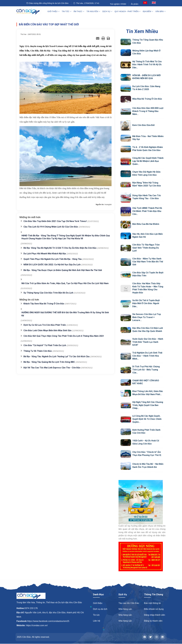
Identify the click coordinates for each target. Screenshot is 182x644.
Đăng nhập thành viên (155, 615)
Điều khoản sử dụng (154, 609)
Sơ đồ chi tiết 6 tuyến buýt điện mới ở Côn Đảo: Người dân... (146, 303)
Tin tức (96, 615)
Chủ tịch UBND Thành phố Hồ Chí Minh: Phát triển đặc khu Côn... (147, 211)
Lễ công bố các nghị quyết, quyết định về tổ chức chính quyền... (147, 419)
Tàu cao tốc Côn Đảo (129, 603)
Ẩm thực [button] (79, 11)
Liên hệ (97, 621)
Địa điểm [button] (148, 11)
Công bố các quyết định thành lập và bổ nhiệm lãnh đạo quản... (148, 161)
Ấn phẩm (135, 4)
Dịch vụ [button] (107, 11)
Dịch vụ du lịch (100, 609)
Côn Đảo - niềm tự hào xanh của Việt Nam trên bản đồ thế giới (148, 262)
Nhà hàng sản (125, 609)
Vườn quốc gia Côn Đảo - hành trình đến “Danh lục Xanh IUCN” (148, 342)
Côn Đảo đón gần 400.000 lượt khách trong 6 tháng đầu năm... (148, 111)
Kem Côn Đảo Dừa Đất (143, 125)
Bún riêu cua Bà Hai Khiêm (146, 224)
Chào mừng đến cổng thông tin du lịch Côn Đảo (47, 3)
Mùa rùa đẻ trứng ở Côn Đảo (147, 99)
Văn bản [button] (160, 11)
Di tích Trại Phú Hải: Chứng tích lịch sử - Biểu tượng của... (146, 370)
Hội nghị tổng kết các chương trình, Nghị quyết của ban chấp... (148, 405)
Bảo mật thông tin (152, 603)
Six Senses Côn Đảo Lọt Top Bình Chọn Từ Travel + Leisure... (147, 317)
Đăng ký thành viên (153, 621)
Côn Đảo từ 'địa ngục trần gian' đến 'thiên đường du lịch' (146, 248)
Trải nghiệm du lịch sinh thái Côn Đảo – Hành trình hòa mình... (147, 356)
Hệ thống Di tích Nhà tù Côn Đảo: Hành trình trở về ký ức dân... (147, 65)
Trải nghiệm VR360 (118, 4)
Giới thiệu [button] (54, 11)
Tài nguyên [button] (93, 11)
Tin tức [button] (67, 11)
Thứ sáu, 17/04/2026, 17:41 (86, 3)
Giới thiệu (98, 603)
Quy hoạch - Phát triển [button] (128, 11)
